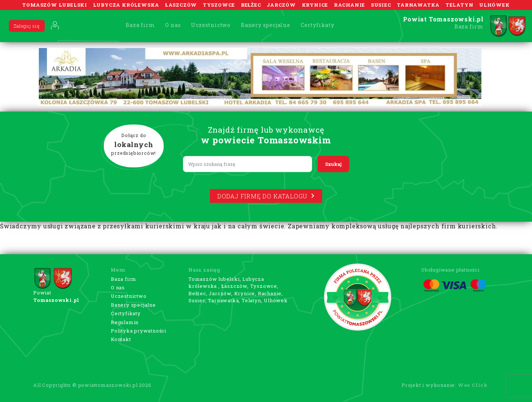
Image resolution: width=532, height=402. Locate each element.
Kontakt (121, 339)
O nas (173, 25)
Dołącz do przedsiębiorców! (134, 144)
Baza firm (140, 25)
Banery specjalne (266, 25)
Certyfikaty (318, 25)
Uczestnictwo (211, 25)
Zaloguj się (27, 26)
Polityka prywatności (139, 331)
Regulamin (125, 322)
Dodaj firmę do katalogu (266, 196)
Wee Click (473, 385)
